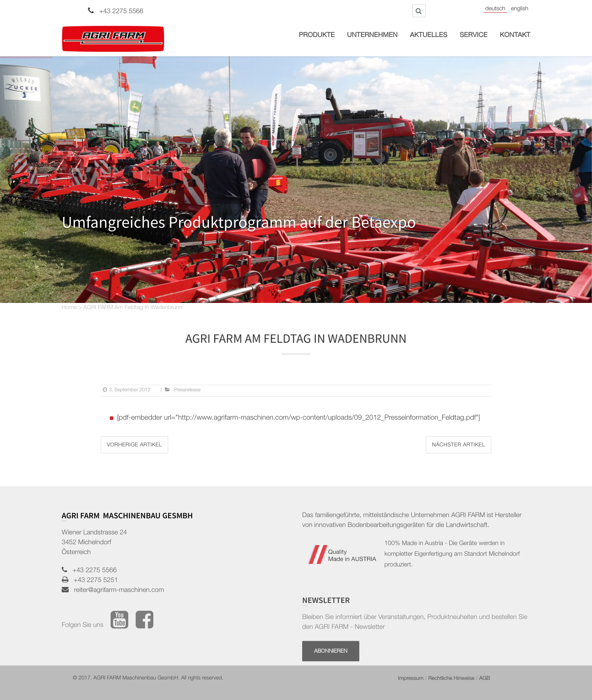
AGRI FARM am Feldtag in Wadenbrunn (133, 308)
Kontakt (515, 36)
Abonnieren (331, 672)
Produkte (317, 36)
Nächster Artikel (459, 445)
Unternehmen (372, 36)
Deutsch (495, 9)
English (520, 9)
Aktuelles (429, 36)
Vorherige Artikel (134, 445)
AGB (484, 679)
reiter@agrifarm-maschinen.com (116, 591)
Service (474, 36)
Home (69, 308)
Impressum (411, 679)
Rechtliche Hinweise (451, 679)
